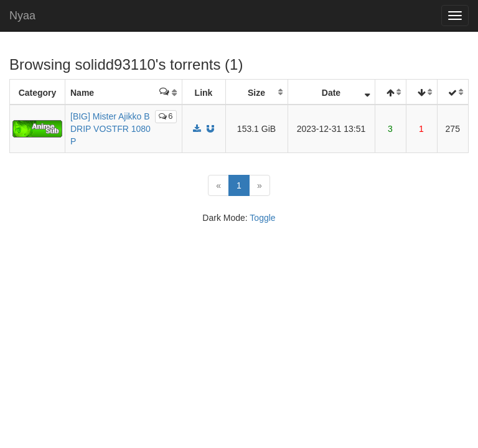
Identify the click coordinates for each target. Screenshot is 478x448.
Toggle (262, 218)
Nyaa (22, 16)
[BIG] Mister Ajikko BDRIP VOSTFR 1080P (110, 129)
